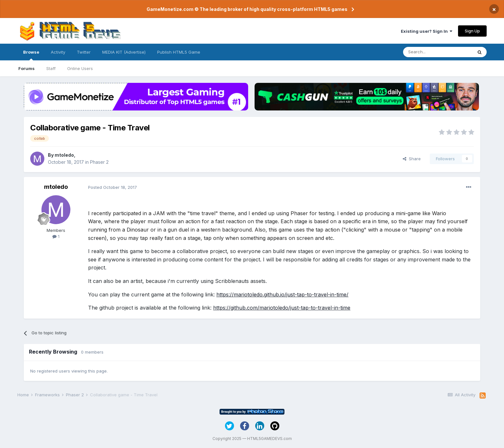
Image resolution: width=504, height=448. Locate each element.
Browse (31, 55)
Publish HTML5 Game (179, 52)
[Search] (438, 52)
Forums (27, 68)
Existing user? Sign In (427, 31)
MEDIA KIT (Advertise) (124, 52)
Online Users (80, 68)
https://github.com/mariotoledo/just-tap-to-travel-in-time (282, 308)
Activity (58, 52)
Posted (113, 187)
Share (412, 159)
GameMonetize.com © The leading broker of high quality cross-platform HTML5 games (247, 9)
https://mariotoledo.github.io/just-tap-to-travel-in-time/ (282, 294)
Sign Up (472, 31)
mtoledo (64, 155)
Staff (51, 68)
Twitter (84, 52)
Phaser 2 (99, 162)
